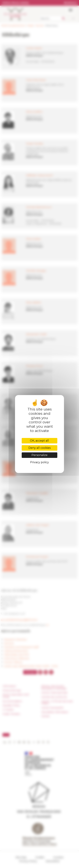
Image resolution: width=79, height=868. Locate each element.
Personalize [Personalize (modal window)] (39, 455)
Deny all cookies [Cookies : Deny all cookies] (39, 448)
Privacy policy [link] (39, 462)
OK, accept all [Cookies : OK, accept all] (39, 441)
